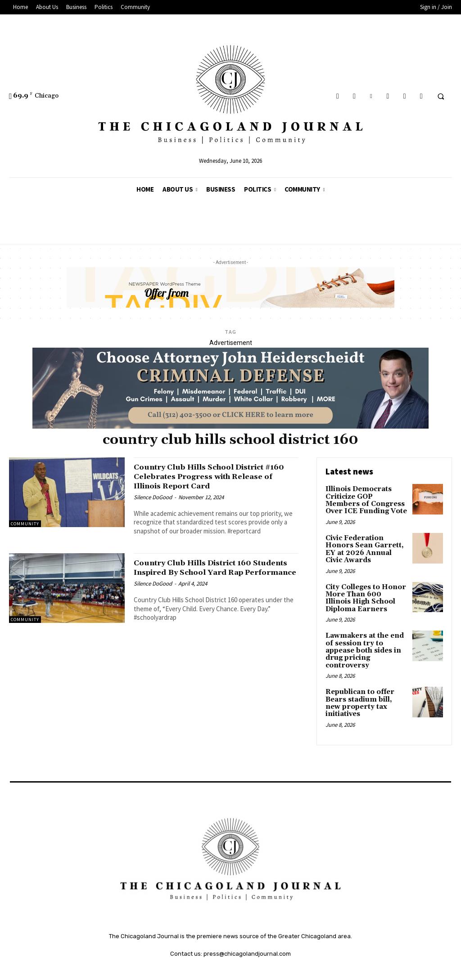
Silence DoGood (153, 497)
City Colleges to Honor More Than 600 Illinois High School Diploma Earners (364, 593)
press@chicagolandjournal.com (247, 937)
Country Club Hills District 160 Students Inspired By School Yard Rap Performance (210, 572)
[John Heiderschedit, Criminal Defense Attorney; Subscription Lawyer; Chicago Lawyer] (230, 426)
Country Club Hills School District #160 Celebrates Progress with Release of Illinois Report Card (211, 476)
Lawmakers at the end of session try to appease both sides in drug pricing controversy (363, 644)
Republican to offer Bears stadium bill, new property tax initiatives (365, 691)
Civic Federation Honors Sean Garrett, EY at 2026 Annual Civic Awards (365, 546)
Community (25, 524)
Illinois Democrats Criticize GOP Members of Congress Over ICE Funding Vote (365, 499)
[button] (441, 96)
